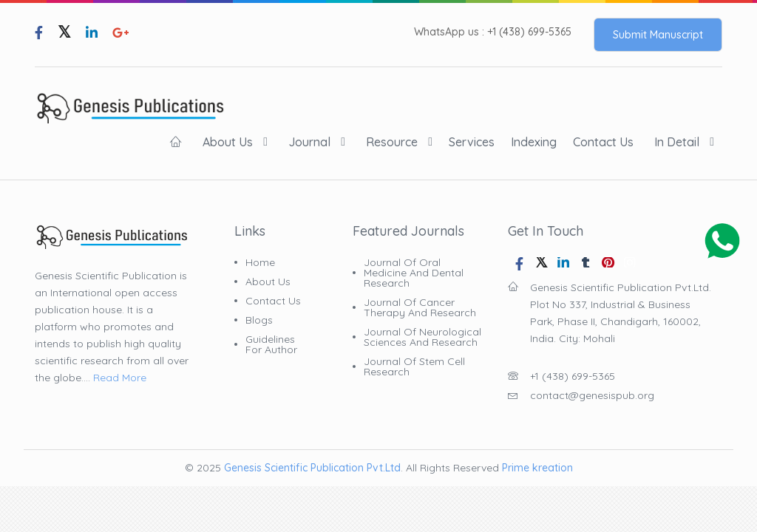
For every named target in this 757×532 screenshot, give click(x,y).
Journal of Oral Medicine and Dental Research (414, 273)
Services (472, 142)
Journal (309, 142)
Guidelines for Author (271, 344)
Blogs (259, 320)
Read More (120, 378)
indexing (534, 142)
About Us (228, 142)
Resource (392, 142)
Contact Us (603, 142)
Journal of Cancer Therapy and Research (420, 307)
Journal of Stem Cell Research (414, 366)
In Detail (677, 142)
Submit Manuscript (658, 35)
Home (260, 262)
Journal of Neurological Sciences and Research (422, 337)
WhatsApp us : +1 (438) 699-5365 (493, 32)
